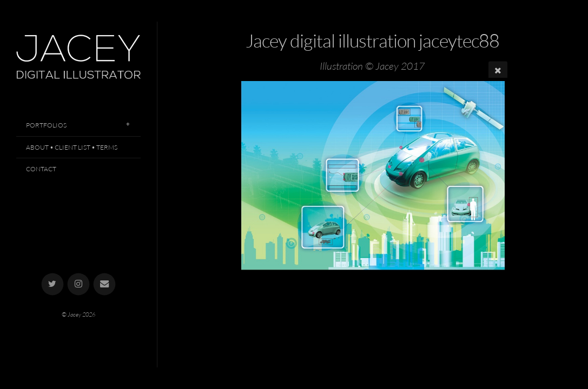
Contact (41, 169)
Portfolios (46, 125)
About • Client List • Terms (72, 147)
